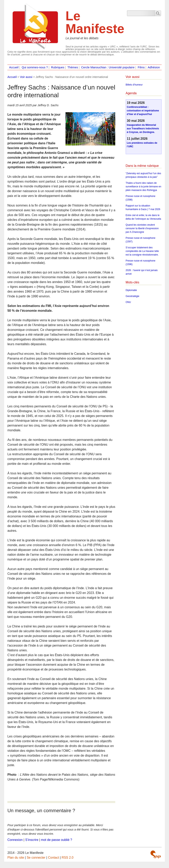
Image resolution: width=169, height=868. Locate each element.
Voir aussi (26, 77)
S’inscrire (32, 840)
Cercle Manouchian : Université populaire (108, 67)
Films (141, 67)
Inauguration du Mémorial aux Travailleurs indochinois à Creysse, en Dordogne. (143, 129)
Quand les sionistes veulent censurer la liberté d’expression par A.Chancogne (142, 228)
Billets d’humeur (134, 85)
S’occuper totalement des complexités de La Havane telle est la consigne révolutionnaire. (142, 251)
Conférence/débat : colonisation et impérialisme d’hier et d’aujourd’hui (143, 111)
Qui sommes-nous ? (35, 67)
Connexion (15, 840)
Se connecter (36, 858)
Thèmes (73, 67)
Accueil (14, 67)
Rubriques (58, 67)
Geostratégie (132, 296)
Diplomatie (131, 290)
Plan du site (16, 858)
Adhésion (154, 67)
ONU (128, 302)
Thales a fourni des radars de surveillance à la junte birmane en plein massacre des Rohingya (143, 187)
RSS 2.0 (67, 858)
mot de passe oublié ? (57, 840)
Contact (53, 858)
